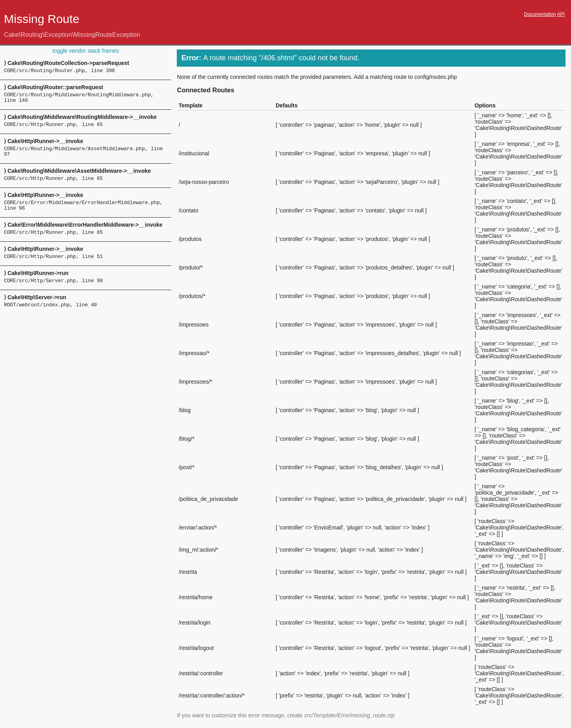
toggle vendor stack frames (86, 51)
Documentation (540, 14)
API (561, 14)
